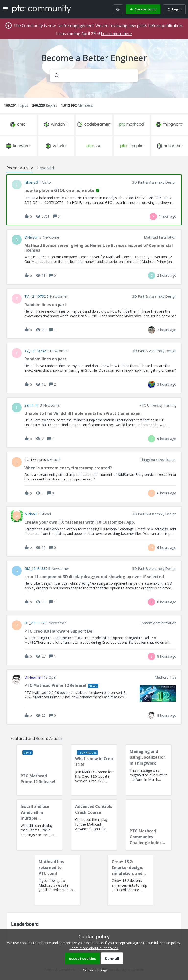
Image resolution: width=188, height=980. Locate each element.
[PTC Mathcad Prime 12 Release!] (39, 770)
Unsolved (45, 168)
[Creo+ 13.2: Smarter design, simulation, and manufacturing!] (130, 880)
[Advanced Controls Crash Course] (94, 825)
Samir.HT (32, 405)
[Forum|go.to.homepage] (42, 9)
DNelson (31, 237)
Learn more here (116, 34)
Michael (31, 514)
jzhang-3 (31, 182)
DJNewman (34, 677)
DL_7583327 (34, 623)
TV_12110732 (35, 296)
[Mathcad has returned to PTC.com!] (58, 880)
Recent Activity (20, 168)
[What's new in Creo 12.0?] (94, 770)
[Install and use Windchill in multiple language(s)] (39, 825)
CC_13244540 (35, 460)
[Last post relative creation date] (168, 216)
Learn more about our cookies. (94, 948)
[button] (94, 970)
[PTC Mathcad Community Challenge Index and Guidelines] (149, 825)
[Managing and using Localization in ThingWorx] (149, 770)
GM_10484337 (36, 569)
